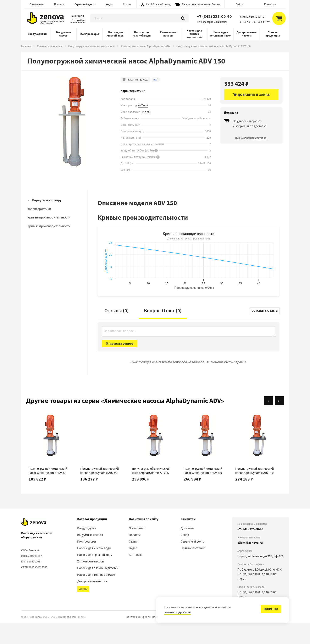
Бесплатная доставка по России (201, 4)
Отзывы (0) (117, 331)
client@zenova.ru (250, 563)
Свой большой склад (158, 4)
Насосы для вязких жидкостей (194, 34)
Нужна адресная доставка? (251, 138)
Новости (59, 4)
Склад (185, 556)
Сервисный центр (85, 4)
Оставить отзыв (265, 332)
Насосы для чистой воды (116, 34)
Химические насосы (168, 34)
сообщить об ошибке (276, 638)
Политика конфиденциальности (145, 638)
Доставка (187, 549)
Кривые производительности (49, 217)
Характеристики (39, 209)
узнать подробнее (178, 612)
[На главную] (34, 543)
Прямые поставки (193, 569)
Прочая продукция (273, 34)
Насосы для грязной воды (142, 34)
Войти (239, 4)
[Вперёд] (279, 422)
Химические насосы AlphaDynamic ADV (146, 46)
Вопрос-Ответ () (163, 331)
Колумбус (78, 20)
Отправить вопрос (120, 364)
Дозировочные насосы (247, 34)
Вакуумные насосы (63, 34)
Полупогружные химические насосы (92, 46)
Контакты (270, 4)
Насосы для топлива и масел (220, 34)
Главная (26, 46)
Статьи (127, 4)
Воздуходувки (37, 34)
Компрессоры (90, 34)
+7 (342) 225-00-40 (214, 16)
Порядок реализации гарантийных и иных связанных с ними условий (215, 638)
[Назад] (269, 422)
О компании (37, 4)
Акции (109, 4)
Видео (133, 569)
